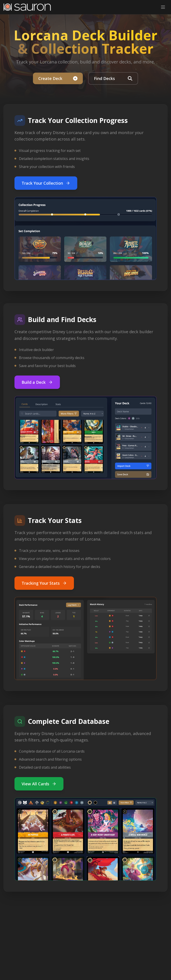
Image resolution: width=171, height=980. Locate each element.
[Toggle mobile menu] (163, 7)
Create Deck (58, 78)
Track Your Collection (46, 183)
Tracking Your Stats (44, 583)
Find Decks (113, 78)
